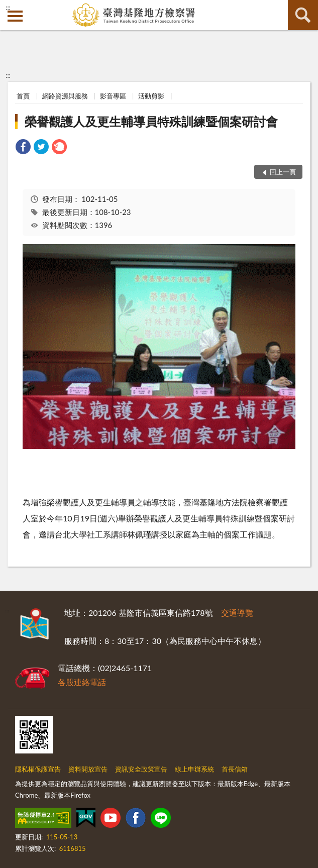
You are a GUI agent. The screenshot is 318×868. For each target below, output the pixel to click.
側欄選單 (15, 16)
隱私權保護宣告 (38, 769)
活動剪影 (151, 96)
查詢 (303, 15)
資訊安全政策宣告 (141, 769)
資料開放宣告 (88, 769)
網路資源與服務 (65, 96)
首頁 (23, 96)
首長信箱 (235, 769)
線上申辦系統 (194, 769)
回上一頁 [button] (283, 172)
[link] (23, 148)
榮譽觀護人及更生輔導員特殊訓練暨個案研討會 (151, 121)
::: (8, 8)
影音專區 (113, 96)
